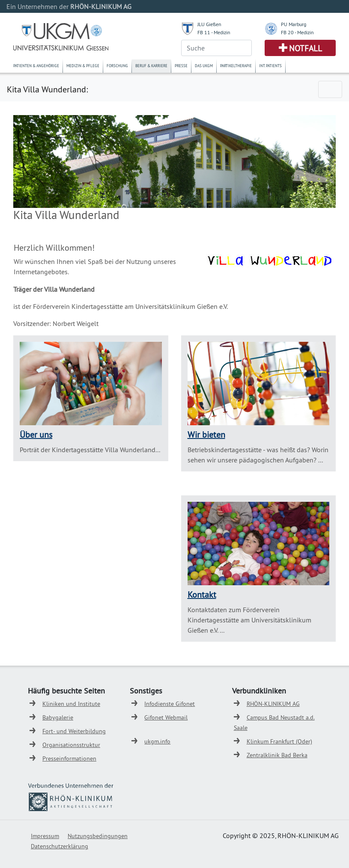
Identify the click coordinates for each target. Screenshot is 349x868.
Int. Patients (270, 66)
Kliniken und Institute (71, 704)
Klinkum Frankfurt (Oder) (279, 741)
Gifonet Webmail (166, 717)
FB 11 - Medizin (214, 32)
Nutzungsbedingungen (98, 836)
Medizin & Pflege (83, 66)
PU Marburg (294, 24)
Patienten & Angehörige (36, 66)
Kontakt (202, 594)
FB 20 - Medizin (297, 32)
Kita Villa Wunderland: (47, 89)
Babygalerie (58, 717)
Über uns (36, 434)
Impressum (45, 836)
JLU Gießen (209, 24)
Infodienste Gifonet (170, 704)
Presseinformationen (69, 758)
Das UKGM (204, 66)
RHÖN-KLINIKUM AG (273, 704)
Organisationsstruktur (71, 745)
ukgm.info (157, 741)
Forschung (117, 66)
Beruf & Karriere (151, 66)
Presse (181, 66)
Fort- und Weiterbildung (74, 731)
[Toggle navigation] (330, 89)
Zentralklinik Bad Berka (277, 755)
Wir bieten (206, 434)
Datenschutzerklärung (60, 846)
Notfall (306, 48)
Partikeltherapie (236, 66)
